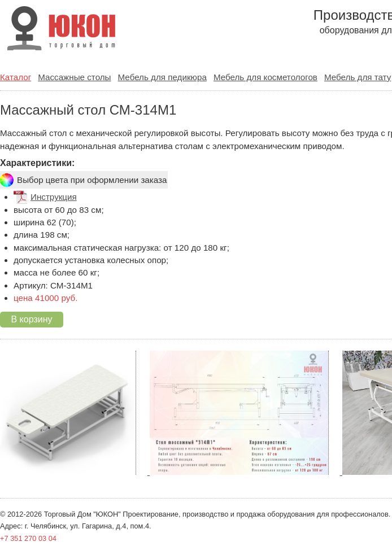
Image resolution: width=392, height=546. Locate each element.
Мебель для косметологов (265, 77)
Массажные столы (74, 77)
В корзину (31, 319)
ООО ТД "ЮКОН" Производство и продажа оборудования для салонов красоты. (58, 30)
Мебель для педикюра (162, 77)
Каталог (16, 77)
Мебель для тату (358, 77)
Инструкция (54, 197)
